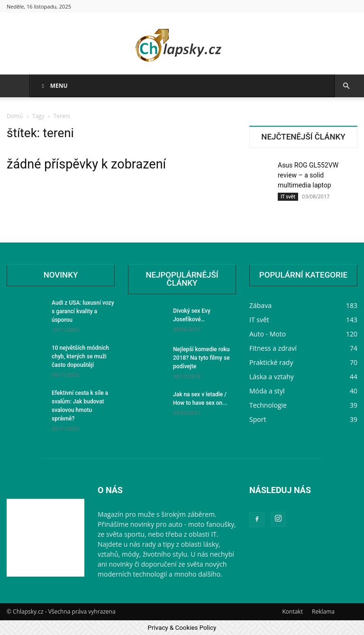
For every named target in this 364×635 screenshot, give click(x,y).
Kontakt (292, 612)
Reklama (323, 612)
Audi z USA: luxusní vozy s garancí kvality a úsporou (83, 311)
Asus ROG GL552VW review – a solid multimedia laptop (308, 175)
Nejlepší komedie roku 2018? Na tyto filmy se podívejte (201, 358)
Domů (15, 116)
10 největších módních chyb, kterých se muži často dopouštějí (80, 356)
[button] (346, 86)
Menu (54, 86)
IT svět (288, 196)
